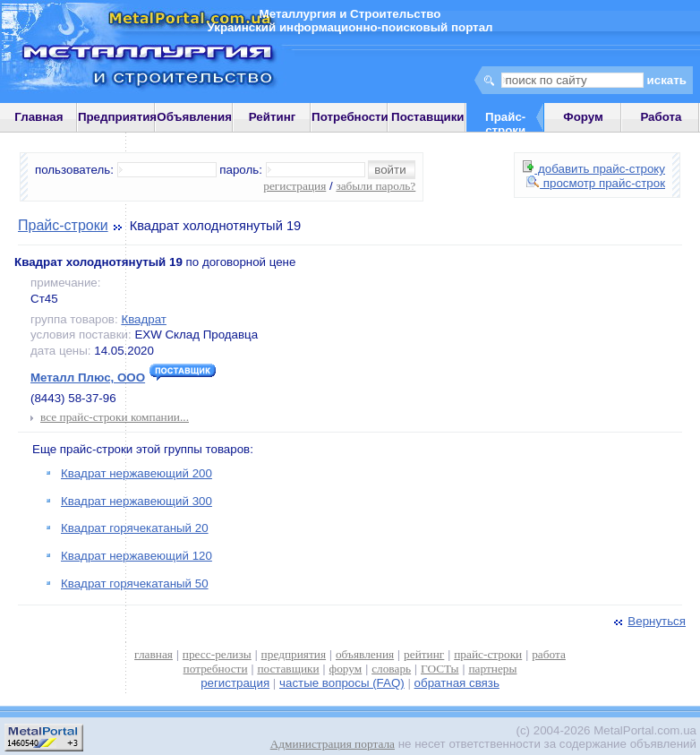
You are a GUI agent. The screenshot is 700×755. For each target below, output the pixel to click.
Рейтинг (273, 117)
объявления (365, 654)
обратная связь (457, 683)
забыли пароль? (376, 186)
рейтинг (424, 654)
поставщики (288, 669)
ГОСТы (440, 669)
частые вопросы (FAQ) (342, 683)
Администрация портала (333, 744)
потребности (216, 669)
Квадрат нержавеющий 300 (137, 501)
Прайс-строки (63, 225)
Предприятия (117, 117)
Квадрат (144, 319)
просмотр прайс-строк (596, 183)
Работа (661, 117)
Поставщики (427, 117)
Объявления (194, 117)
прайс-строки (488, 654)
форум (346, 669)
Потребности (350, 117)
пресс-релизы (217, 654)
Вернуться (648, 621)
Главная (38, 117)
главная (154, 654)
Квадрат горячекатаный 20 (135, 528)
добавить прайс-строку (594, 169)
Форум (583, 117)
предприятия (294, 654)
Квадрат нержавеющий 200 (137, 473)
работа (549, 654)
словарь (391, 669)
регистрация (295, 186)
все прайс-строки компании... (115, 417)
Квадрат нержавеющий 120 (137, 556)
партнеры (492, 669)
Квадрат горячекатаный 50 (135, 583)
